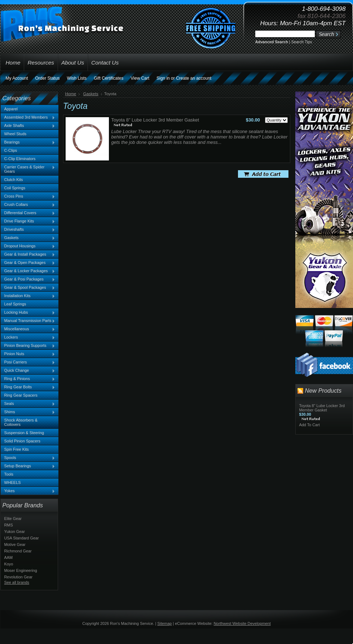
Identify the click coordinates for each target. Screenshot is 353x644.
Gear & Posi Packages (28, 279)
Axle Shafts (28, 126)
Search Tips (302, 42)
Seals (28, 404)
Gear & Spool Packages (28, 288)
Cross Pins (28, 197)
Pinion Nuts (28, 354)
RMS (9, 525)
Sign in (163, 78)
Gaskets (28, 238)
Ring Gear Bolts (28, 387)
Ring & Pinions (28, 379)
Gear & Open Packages (28, 263)
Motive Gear (15, 544)
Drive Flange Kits (28, 221)
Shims (28, 412)
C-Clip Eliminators (20, 159)
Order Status (48, 78)
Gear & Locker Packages (28, 271)
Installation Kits (28, 296)
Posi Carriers (28, 362)
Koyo (9, 564)
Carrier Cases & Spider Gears (28, 169)
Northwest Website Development (242, 623)
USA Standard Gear (22, 538)
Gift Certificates (109, 78)
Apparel (11, 109)
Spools (28, 458)
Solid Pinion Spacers (22, 441)
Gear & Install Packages (28, 255)
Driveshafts (28, 230)
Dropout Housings (28, 246)
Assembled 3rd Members (28, 118)
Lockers (28, 338)
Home (71, 94)
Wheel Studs (16, 134)
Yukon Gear (15, 531)
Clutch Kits (14, 180)
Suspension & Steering (24, 433)
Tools (9, 474)
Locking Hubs (28, 313)
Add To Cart (310, 425)
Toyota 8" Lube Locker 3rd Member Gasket (155, 120)
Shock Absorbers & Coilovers (21, 422)
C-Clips (11, 150)
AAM (9, 557)
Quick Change (28, 371)
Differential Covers (28, 213)
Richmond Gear (18, 551)
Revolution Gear (19, 577)
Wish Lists (77, 78)
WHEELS (13, 482)
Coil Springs (15, 188)
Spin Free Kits (17, 449)
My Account (17, 78)
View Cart (140, 78)
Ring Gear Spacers (21, 395)
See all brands (17, 582)
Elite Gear (13, 519)
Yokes (28, 491)
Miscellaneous (28, 329)
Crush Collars (28, 205)
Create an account (194, 78)
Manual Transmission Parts (28, 321)
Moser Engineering (21, 570)
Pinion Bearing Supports (28, 346)
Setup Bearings (28, 466)
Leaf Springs (15, 304)
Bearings (28, 142)
